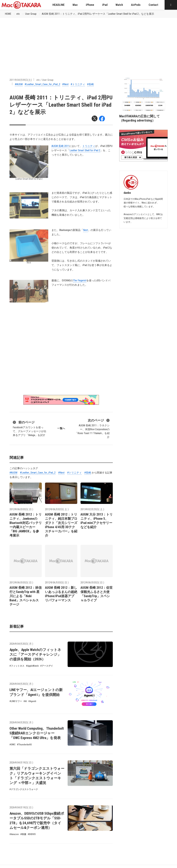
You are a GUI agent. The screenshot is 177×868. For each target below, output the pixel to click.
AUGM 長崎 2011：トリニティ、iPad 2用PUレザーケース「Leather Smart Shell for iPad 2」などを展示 (98, 14)
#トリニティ (78, 84)
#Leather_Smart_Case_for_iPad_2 (42, 84)
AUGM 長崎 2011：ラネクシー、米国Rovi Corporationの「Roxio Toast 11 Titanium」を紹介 (92, 428)
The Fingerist (80, 280)
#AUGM (19, 84)
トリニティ (89, 146)
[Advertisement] (88, 42)
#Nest (65, 84)
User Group (31, 14)
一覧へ (61, 428)
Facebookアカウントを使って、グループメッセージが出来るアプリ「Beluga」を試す (30, 428)
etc (18, 14)
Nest (86, 230)
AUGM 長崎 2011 (60, 146)
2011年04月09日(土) (21, 80)
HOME (8, 14)
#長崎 (90, 84)
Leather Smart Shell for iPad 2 (85, 150)
